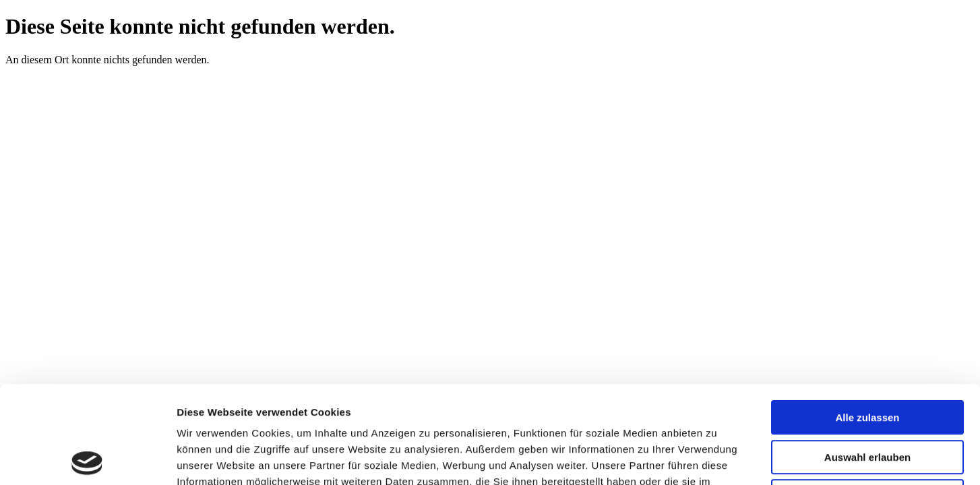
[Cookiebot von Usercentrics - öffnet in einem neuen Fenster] (87, 459)
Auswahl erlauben (867, 360)
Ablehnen (867, 399)
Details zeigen (717, 458)
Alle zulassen (867, 320)
